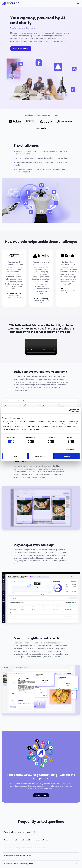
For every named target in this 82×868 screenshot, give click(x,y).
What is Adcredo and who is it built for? (41, 832)
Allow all (67, 456)
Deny (15, 456)
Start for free (41, 795)
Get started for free (21, 49)
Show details (71, 449)
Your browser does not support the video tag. (41, 347)
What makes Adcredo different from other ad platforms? (41, 840)
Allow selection (41, 456)
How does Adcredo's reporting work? (41, 864)
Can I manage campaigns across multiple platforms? (41, 848)
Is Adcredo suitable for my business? (41, 856)
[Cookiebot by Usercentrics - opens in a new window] (70, 410)
